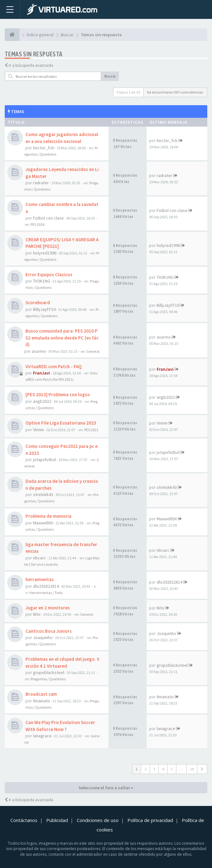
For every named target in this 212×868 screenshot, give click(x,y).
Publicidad (57, 820)
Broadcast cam (41, 694)
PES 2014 (37, 224)
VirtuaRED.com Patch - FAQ (54, 366)
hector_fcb (44, 148)
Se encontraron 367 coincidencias (175, 92)
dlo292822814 (46, 586)
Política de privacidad (150, 820)
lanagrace (42, 736)
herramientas (40, 579)
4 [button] (163, 769)
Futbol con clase (48, 218)
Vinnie (39, 430)
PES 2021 (91, 430)
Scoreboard (38, 303)
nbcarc (39, 558)
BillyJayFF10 (44, 309)
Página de (128, 92)
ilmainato (42, 701)
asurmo (39, 351)
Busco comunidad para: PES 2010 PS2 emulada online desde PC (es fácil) (62, 338)
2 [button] (145, 769)
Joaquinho (43, 637)
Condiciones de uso (98, 820)
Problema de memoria (48, 516)
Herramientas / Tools (46, 593)
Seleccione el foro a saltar (106, 788)
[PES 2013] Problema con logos (58, 394)
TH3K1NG (42, 281)
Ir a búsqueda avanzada (31, 65)
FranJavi (42, 373)
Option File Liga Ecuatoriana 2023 (61, 423)
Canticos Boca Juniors (49, 631)
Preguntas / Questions (48, 679)
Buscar (110, 76)
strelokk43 (43, 494)
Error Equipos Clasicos (49, 274)
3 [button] (154, 769)
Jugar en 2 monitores (48, 608)
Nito (37, 614)
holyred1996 (45, 253)
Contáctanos (24, 820)
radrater (41, 183)
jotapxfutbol (45, 460)
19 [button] (192, 769)
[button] (202, 769)
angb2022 (42, 401)
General (93, 351)
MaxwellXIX (43, 523)
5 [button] (172, 769)
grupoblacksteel (49, 672)
